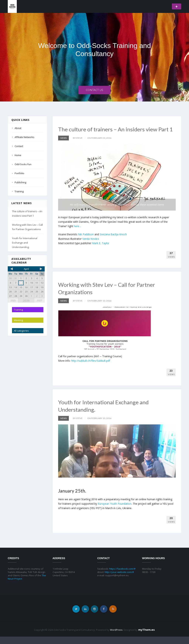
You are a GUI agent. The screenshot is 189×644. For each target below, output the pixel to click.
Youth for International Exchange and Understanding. (25, 243)
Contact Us (94, 91)
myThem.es (146, 637)
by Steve (78, 145)
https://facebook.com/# (122, 576)
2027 (39, 300)
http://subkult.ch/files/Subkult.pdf (91, 368)
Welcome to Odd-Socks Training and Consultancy (94, 50)
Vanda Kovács (91, 246)
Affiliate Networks (24, 137)
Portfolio (19, 173)
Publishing (20, 182)
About (18, 128)
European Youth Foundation (115, 511)
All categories (21, 331)
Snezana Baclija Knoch (113, 242)
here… (78, 234)
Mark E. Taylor (101, 250)
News (63, 145)
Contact (19, 146)
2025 (13, 300)
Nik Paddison (86, 242)
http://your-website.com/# (119, 579)
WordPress (116, 637)
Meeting (18, 320)
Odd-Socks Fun (23, 164)
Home (18, 155)
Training (19, 191)
